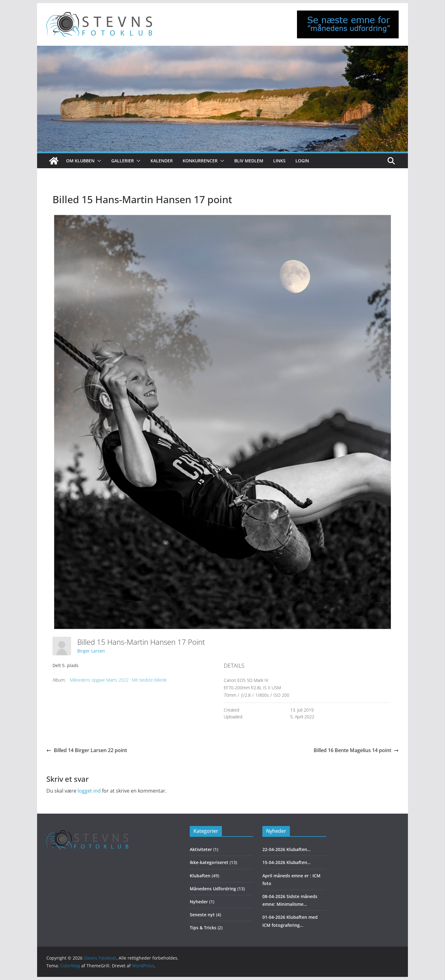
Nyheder (199, 902)
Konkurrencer (200, 161)
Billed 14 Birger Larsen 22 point (87, 750)
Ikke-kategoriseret (209, 862)
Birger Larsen (91, 651)
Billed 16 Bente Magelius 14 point (356, 750)
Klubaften (200, 876)
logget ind (89, 791)
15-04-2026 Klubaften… (286, 862)
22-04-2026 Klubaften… (286, 849)
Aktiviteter (201, 849)
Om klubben (80, 161)
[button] (98, 161)
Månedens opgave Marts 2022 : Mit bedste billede (118, 680)
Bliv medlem (249, 161)
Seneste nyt (202, 915)
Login (302, 161)
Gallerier (123, 161)
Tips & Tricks (203, 928)
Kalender (162, 161)
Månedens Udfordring (213, 889)
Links (279, 161)
